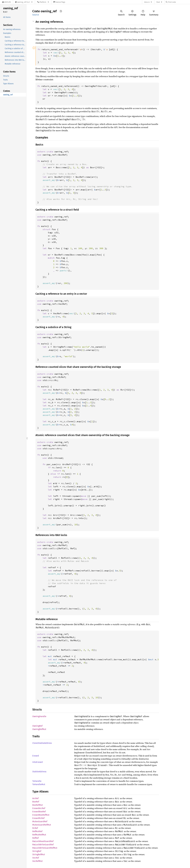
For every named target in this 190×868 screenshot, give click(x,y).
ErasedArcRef (39, 808)
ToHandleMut (39, 784)
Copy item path (61, 11)
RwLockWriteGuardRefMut (45, 848)
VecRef (36, 858)
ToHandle (37, 781)
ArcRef (35, 798)
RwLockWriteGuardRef (43, 845)
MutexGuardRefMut (42, 825)
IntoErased (38, 762)
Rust (158, 2)
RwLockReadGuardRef (43, 841)
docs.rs (147, 2)
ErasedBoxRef (39, 812)
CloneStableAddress (42, 743)
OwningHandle (39, 716)
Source (36, 15)
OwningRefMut (39, 729)
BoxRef (36, 802)
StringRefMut (39, 854)
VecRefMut (37, 861)
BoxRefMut (38, 805)
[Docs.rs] (6, 2)
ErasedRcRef (38, 818)
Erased (36, 756)
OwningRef (37, 726)
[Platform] (43, 2)
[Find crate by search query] (179, 2)
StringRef (37, 851)
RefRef (35, 838)
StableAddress (39, 772)
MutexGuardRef (40, 821)
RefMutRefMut (39, 835)
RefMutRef (37, 831)
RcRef (35, 828)
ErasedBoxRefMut (41, 815)
